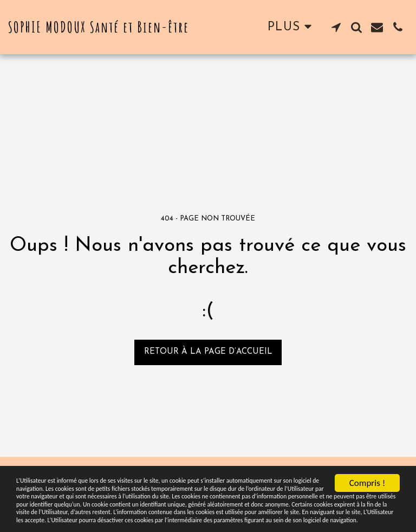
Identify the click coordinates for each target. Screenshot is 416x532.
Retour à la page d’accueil (208, 352)
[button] (336, 27)
